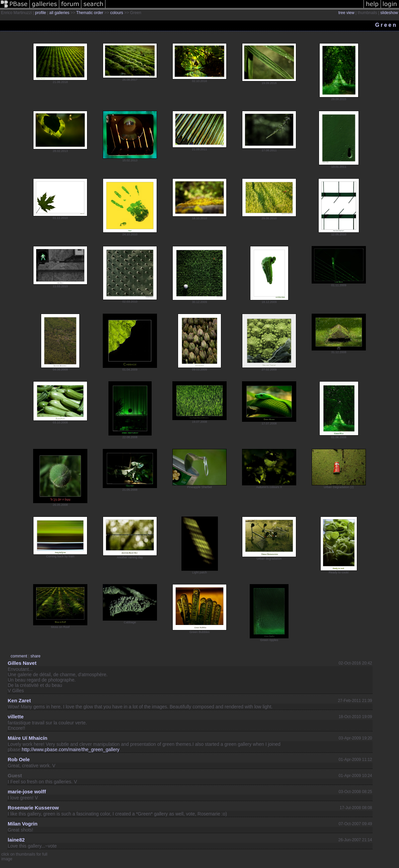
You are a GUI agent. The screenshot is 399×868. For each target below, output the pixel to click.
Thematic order (90, 13)
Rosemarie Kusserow (33, 808)
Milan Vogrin (23, 824)
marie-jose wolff (27, 792)
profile (41, 13)
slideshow (389, 13)
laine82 (16, 840)
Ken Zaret (19, 700)
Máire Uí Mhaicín (27, 738)
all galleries (59, 13)
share (35, 656)
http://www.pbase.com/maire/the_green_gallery (71, 749)
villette (16, 717)
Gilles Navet (22, 663)
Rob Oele (19, 759)
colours (117, 13)
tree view (346, 13)
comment (19, 656)
